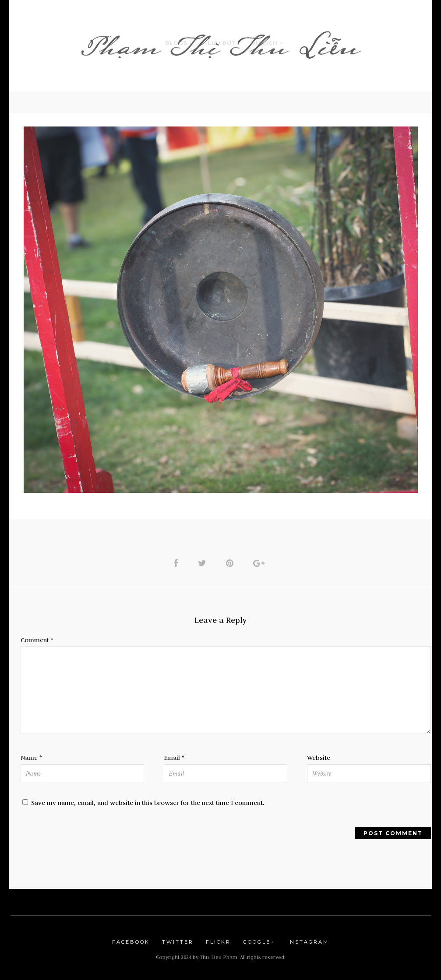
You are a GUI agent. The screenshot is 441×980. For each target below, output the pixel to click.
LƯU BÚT (222, 43)
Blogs (176, 43)
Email (174, 758)
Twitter (178, 942)
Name (31, 758)
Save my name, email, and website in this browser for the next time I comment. (148, 803)
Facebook (131, 942)
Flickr (218, 942)
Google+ (259, 942)
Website (319, 758)
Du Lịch (264, 43)
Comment (37, 640)
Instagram (308, 942)
